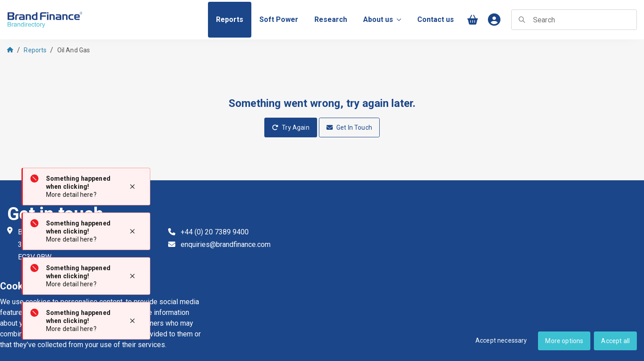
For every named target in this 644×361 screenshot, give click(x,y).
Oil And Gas (74, 50)
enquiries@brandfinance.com (226, 244)
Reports (35, 50)
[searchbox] (574, 20)
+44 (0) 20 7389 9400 (215, 232)
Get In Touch (349, 127)
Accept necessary (501, 340)
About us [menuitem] (382, 19)
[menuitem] (230, 20)
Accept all (615, 341)
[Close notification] (132, 187)
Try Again (291, 127)
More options (564, 341)
